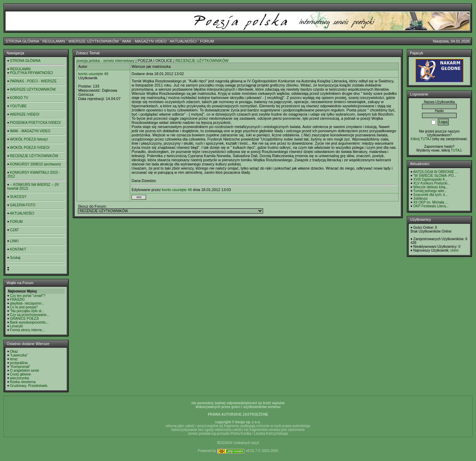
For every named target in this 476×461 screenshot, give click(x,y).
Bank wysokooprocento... (29, 322)
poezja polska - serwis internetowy (106, 61)
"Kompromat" (20, 367)
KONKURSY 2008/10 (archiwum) (35, 164)
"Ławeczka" (19, 355)
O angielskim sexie (25, 370)
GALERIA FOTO (23, 205)
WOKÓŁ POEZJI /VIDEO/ (30, 148)
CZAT (14, 230)
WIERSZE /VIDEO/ (25, 114)
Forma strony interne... (28, 330)
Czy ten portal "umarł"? (28, 296)
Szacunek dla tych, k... (431, 195)
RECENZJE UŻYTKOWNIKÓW (34, 156)
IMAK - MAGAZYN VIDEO (144, 41)
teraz (14, 359)
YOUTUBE (18, 106)
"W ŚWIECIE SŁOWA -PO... (435, 176)
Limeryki (16, 326)
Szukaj (15, 258)
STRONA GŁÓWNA (22, 41)
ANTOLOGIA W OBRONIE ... (435, 172)
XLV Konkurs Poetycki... (432, 183)
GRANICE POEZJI (24, 319)
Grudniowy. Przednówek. (29, 386)
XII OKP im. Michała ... (431, 202)
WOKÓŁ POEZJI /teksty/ (29, 139)
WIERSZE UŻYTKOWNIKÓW (94, 41)
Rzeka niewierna (23, 382)
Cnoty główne (21, 374)
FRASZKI (17, 300)
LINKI (14, 241)
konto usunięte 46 (93, 74)
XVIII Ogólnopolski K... (431, 179)
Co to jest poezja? (24, 307)
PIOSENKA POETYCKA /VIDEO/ (35, 123)
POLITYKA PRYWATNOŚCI (32, 73)
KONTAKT (18, 249)
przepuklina (19, 363)
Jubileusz (421, 198)
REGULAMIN (53, 41)
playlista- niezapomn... (27, 303)
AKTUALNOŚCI (183, 41)
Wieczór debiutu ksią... (431, 187)
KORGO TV (19, 98)
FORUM (207, 41)
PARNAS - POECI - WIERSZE (33, 81)
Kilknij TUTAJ (421, 139)
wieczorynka (20, 378)
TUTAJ (456, 150)
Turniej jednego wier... (430, 191)
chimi (454, 250)
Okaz (14, 351)
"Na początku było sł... (27, 311)
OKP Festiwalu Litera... (431, 206)
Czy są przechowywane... (30, 315)
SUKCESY (18, 197)
